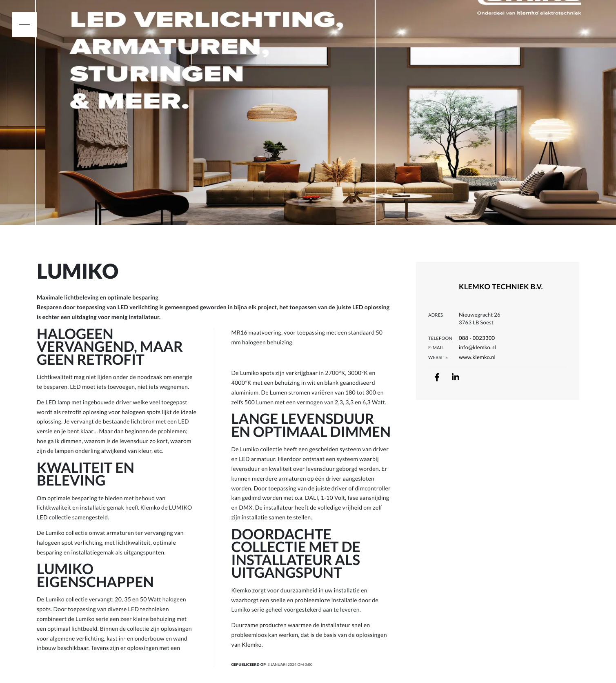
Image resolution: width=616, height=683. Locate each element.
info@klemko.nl (477, 347)
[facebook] (437, 377)
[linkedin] (456, 377)
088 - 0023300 (477, 338)
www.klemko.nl (477, 357)
